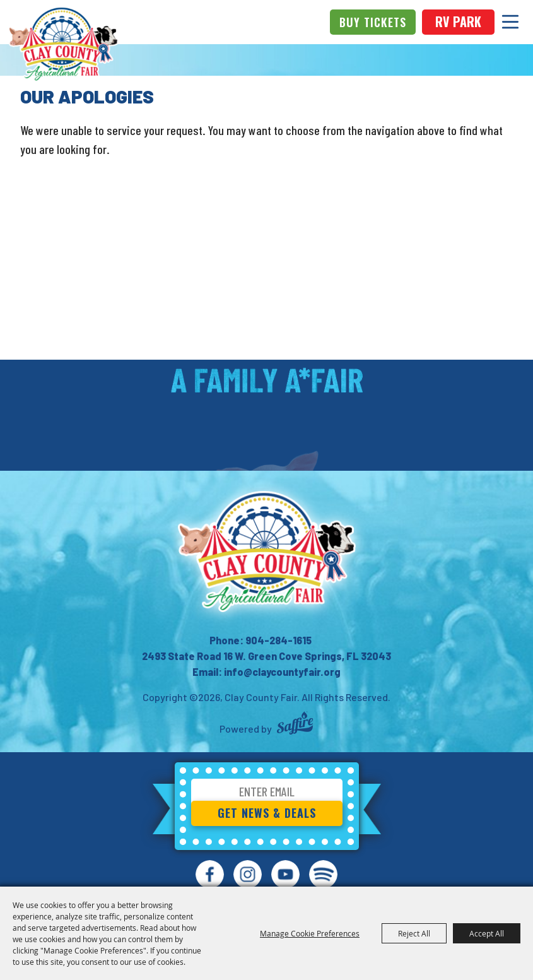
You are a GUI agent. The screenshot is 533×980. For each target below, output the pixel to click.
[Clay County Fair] (63, 44)
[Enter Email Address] (267, 794)
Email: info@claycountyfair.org (266, 672)
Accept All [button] (487, 933)
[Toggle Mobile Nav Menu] (510, 22)
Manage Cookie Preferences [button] (310, 933)
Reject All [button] (414, 933)
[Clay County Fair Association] (267, 552)
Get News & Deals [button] (267, 813)
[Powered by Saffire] (295, 725)
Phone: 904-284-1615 (261, 640)
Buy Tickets (373, 22)
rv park (458, 21)
